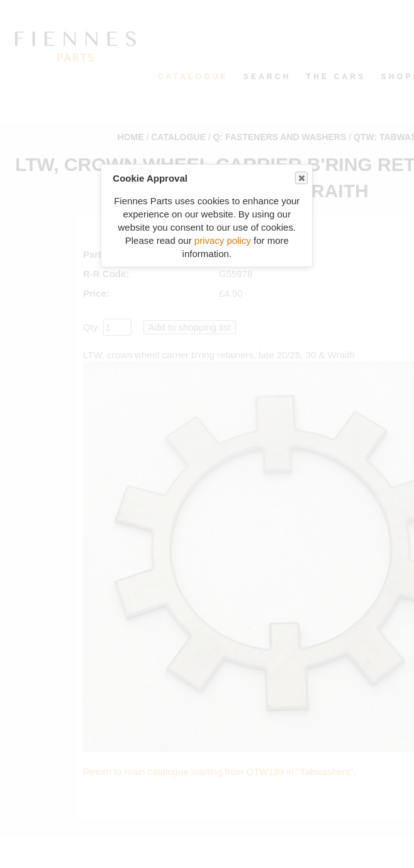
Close (301, 178)
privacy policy (223, 240)
